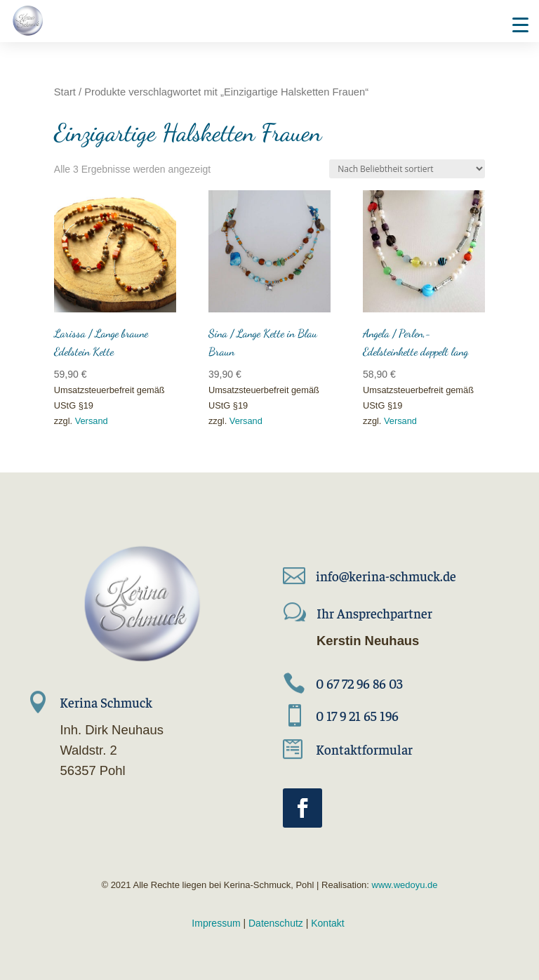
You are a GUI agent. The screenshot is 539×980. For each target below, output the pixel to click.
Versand (92, 421)
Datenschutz (276, 923)
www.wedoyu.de (404, 885)
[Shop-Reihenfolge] (407, 169)
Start (65, 92)
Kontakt (327, 923)
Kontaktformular (364, 749)
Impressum (216, 923)
